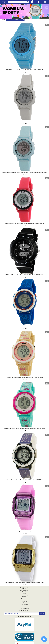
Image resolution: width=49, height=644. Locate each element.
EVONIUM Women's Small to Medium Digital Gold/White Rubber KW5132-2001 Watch (24, 582)
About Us (24, 601)
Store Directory (24, 590)
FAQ (24, 603)
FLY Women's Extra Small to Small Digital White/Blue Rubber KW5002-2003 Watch (24, 326)
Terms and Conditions (25, 606)
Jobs (24, 593)
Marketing (24, 595)
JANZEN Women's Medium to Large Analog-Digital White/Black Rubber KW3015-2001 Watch (24, 275)
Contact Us (24, 604)
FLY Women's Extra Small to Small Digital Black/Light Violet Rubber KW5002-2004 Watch (25, 480)
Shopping (24, 592)
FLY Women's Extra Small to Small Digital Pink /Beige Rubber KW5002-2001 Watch (25, 377)
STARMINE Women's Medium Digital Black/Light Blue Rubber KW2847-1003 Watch (25, 70)
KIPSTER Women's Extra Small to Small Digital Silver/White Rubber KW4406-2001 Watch (24, 121)
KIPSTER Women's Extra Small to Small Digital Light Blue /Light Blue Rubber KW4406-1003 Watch (25, 172)
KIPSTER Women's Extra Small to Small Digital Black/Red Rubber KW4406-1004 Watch (25, 224)
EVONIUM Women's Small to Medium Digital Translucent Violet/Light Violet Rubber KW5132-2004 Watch (25, 531)
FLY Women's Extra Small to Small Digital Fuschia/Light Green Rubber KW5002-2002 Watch (24, 429)
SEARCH (42, 614)
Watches (24, 597)
